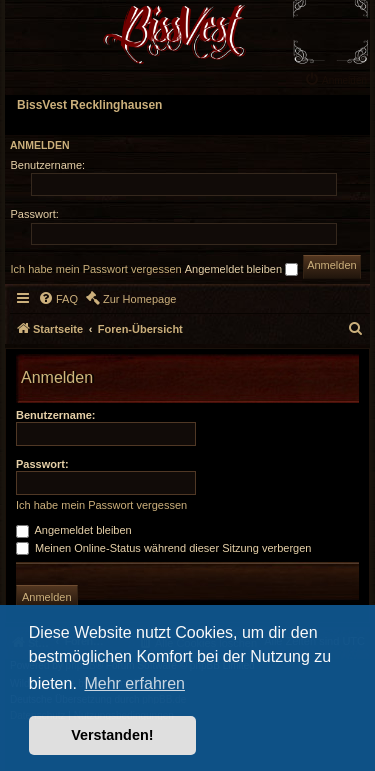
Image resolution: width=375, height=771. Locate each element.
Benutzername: (55, 415)
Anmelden (40, 145)
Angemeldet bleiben (241, 270)
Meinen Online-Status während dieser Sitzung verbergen (163, 548)
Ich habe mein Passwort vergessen (96, 269)
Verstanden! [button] (112, 735)
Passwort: (42, 464)
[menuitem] (338, 79)
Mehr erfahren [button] (134, 683)
